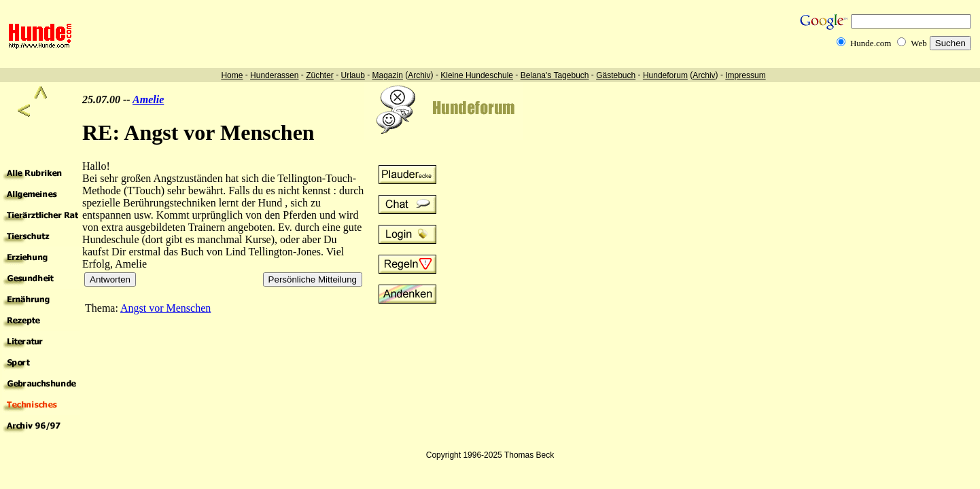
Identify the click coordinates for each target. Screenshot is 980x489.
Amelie (148, 99)
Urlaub (352, 75)
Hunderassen (274, 75)
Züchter (320, 75)
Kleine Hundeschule (477, 75)
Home (232, 75)
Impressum (745, 75)
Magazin (388, 75)
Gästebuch (616, 75)
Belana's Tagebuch (555, 75)
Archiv (419, 75)
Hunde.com (871, 43)
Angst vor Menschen (165, 308)
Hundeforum (665, 75)
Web (919, 43)
